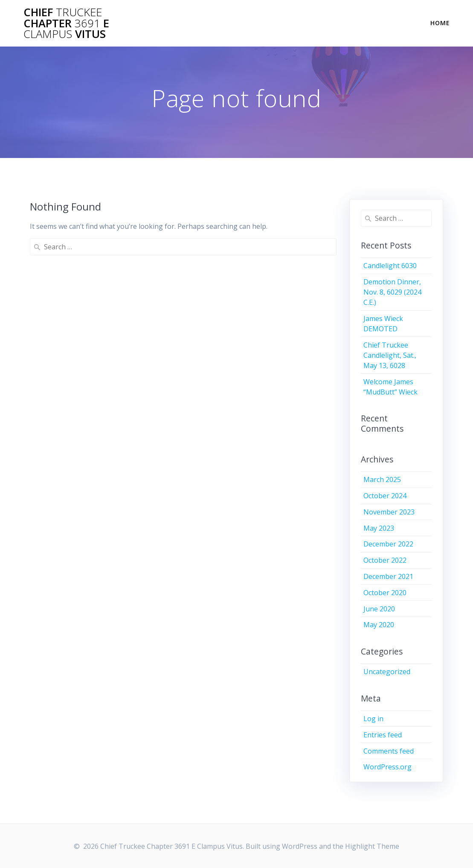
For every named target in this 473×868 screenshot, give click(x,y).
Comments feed (389, 751)
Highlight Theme (372, 846)
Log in (373, 719)
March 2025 (382, 479)
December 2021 (388, 576)
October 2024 (385, 496)
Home (440, 23)
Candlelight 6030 (390, 266)
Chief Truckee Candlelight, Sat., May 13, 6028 (390, 355)
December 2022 (388, 544)
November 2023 (389, 512)
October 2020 (385, 593)
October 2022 (385, 560)
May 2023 (379, 528)
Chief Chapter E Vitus (66, 23)
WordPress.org (387, 767)
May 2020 (379, 625)
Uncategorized (387, 672)
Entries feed (383, 735)
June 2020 (379, 609)
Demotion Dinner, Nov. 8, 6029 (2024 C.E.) (392, 292)
